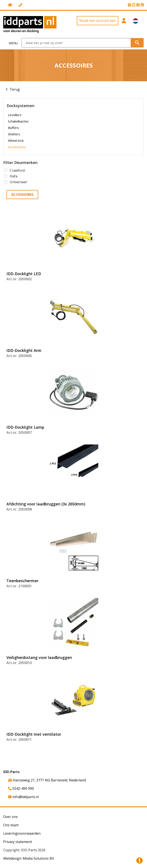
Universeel (18, 182)
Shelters (14, 134)
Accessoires (17, 147)
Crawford (17, 170)
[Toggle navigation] (11, 43)
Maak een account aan (98, 21)
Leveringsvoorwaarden (22, 833)
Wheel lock (16, 140)
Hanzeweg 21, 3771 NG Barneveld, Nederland (47, 780)
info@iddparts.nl (23, 797)
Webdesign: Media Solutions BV (29, 858)
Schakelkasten (18, 121)
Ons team (11, 825)
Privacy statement (18, 842)
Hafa (14, 176)
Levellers (15, 115)
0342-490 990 (21, 788)
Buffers (13, 128)
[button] (124, 24)
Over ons (11, 817)
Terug (15, 89)
